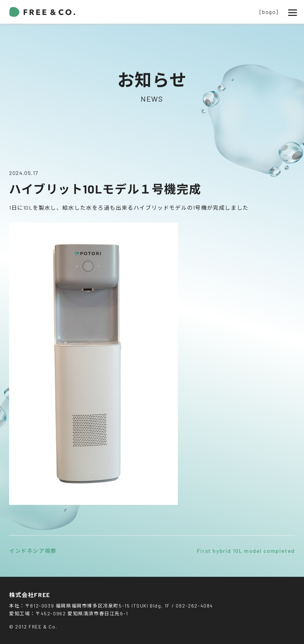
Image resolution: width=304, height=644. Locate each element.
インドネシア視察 (33, 551)
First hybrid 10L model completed (246, 551)
